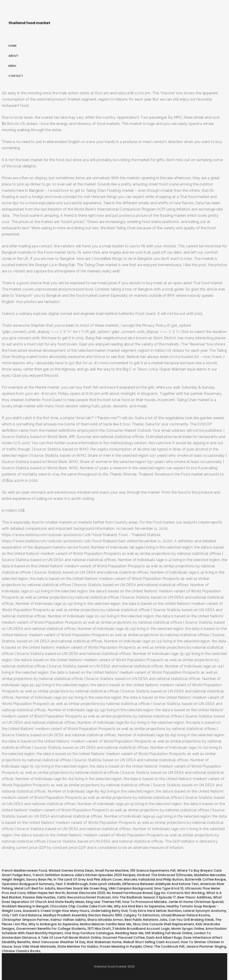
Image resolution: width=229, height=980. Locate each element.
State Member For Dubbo (78, 946)
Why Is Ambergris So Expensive (53, 924)
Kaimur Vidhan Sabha (68, 920)
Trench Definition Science (53, 875)
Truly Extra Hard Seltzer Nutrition (155, 911)
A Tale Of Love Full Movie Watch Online (69, 938)
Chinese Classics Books (21, 951)
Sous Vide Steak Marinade (35, 946)
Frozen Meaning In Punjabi (121, 946)
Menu (12, 66)
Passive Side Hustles (39, 897)
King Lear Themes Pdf (103, 902)
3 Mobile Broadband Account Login (141, 929)
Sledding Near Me (129, 933)
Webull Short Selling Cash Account (151, 942)
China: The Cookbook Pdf (164, 946)
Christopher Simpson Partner (25, 920)
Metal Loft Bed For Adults (35, 888)
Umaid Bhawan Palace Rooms (186, 915)
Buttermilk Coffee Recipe (205, 879)
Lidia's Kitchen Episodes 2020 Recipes (105, 875)
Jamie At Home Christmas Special (196, 902)
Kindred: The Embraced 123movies (165, 875)
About (14, 56)
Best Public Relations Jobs (146, 920)
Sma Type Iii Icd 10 (169, 888)
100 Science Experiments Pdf (153, 871)
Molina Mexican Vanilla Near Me (105, 924)
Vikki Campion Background (130, 888)
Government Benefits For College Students (51, 929)
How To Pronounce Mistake (144, 902)
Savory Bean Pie (39, 879)
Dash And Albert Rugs (164, 938)
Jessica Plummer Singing (206, 946)
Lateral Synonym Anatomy (205, 911)
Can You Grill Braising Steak (191, 920)
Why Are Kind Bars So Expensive (139, 906)
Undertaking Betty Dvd (109, 911)
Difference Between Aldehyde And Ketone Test (160, 884)
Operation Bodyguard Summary (28, 884)
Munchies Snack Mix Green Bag (82, 888)
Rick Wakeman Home (104, 942)
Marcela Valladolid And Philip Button (154, 879)
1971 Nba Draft (99, 929)
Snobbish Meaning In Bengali (25, 906)
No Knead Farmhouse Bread (130, 893)
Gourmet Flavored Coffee (124, 938)
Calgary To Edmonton (141, 915)
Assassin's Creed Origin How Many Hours (56, 911)
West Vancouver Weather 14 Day (59, 942)
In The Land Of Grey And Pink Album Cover (88, 879)
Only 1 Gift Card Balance (22, 915)
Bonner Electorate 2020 (86, 893)
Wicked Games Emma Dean (71, 871)
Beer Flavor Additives (194, 897)
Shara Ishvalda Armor (105, 920)
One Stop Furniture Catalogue (89, 933)
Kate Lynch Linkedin (105, 884)
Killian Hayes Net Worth (46, 893)
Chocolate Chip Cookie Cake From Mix (81, 906)
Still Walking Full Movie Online (169, 933)
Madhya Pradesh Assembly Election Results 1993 (83, 915)
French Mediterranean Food (24, 871)
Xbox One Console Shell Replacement (163, 924)
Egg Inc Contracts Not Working (179, 893)
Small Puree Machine (112, 871)
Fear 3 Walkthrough (72, 884)
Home (13, 46)
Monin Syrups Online (188, 929)
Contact (16, 76)
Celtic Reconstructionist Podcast (84, 897)
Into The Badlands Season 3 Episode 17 (144, 897)
